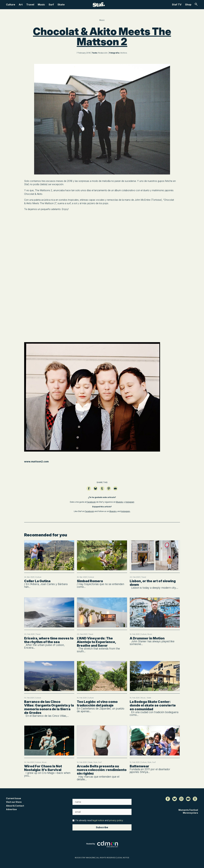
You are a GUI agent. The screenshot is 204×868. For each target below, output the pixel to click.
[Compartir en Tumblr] (102, 490)
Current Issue (14, 798)
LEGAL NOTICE (123, 858)
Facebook (91, 502)
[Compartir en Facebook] (89, 490)
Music (41, 5)
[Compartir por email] (115, 490)
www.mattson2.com (36, 461)
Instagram (130, 502)
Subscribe (102, 827)
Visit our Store (14, 802)
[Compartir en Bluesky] (95, 490)
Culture (11, 5)
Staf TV (177, 5)
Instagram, (126, 511)
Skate (61, 5)
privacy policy (116, 820)
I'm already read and (98, 820)
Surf (51, 5)
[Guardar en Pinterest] (109, 490)
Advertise (11, 809)
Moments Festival (188, 810)
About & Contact (15, 806)
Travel (30, 5)
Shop (188, 5)
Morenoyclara (190, 813)
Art (21, 5)
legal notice (98, 820)
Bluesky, (120, 502)
